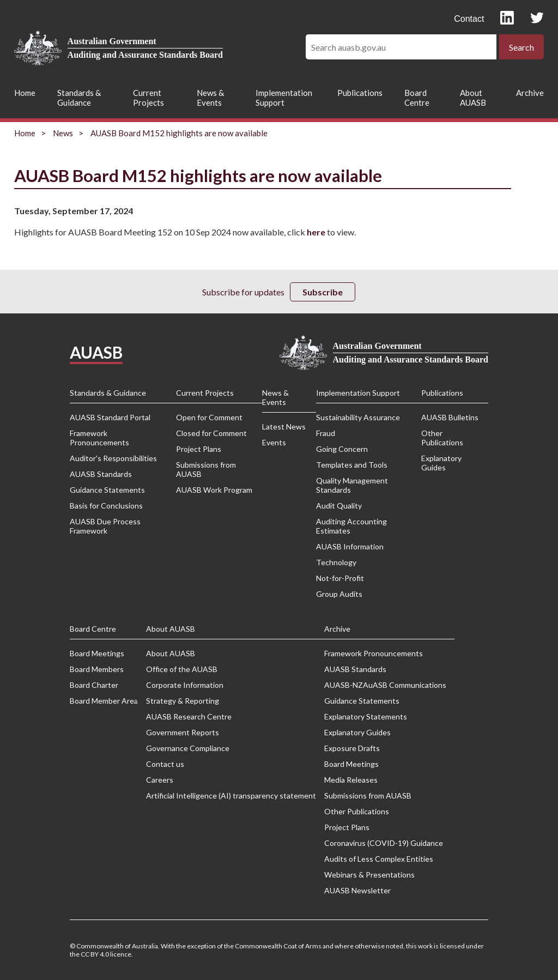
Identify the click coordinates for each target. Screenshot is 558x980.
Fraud (326, 433)
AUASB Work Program (214, 490)
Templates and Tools (352, 465)
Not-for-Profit (340, 578)
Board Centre (417, 98)
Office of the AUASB (182, 669)
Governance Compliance (188, 748)
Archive (530, 93)
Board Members (97, 669)
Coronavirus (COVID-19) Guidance (384, 843)
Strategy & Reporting (183, 701)
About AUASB (473, 98)
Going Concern (342, 449)
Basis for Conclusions (106, 506)
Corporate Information (185, 685)
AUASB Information (350, 546)
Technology (336, 562)
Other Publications (442, 438)
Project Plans (199, 449)
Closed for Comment (211, 433)
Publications (360, 93)
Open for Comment (209, 417)
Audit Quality (339, 506)
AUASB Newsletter (357, 890)
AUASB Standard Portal (110, 417)
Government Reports (183, 732)
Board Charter (94, 685)
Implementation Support (284, 98)
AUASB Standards (101, 474)
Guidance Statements (107, 490)
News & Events (210, 98)
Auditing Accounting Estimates (351, 526)
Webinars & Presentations (369, 875)
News (63, 133)
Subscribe (323, 292)
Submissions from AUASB (206, 469)
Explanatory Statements (366, 716)
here (316, 232)
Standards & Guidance (79, 98)
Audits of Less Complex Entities (379, 859)
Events (274, 442)
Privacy (201, 353)
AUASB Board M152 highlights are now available (179, 133)
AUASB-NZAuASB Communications (385, 685)
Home (25, 93)
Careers (160, 780)
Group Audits (339, 594)
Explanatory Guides (441, 463)
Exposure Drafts (352, 748)
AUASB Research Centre (189, 716)
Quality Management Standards (352, 485)
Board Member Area (104, 701)
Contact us (165, 764)
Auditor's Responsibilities (113, 458)
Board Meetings (97, 653)
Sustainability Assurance (358, 417)
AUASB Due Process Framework (105, 526)
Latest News (284, 427)
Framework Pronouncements (99, 438)
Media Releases (351, 780)
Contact (469, 19)
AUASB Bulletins (450, 417)
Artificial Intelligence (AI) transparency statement (231, 796)
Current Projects (148, 98)
